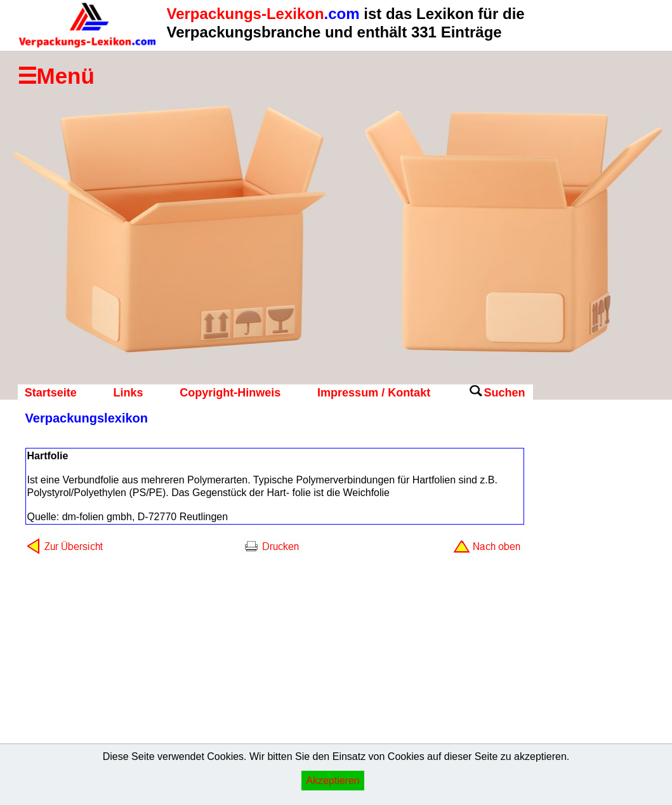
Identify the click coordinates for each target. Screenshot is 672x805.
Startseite (51, 393)
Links (128, 393)
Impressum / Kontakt (374, 393)
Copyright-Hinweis (230, 393)
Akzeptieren (333, 781)
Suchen (504, 393)
